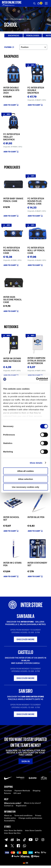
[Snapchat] (6, 846)
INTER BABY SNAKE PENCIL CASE (13, 200)
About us (8, 815)
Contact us (9, 806)
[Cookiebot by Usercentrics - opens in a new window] (36, 379)
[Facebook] (18, 846)
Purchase (8, 791)
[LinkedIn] (18, 840)
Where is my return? (32, 803)
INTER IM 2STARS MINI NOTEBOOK (12, 360)
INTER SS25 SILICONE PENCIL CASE (13, 300)
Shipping (36, 791)
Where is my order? (13, 803)
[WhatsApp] (24, 846)
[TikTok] (24, 840)
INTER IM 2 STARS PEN (12, 564)
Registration (21, 806)
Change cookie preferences (30, 818)
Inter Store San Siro (12, 833)
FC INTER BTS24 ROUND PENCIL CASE (12, 250)
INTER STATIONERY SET (37, 564)
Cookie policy (10, 818)
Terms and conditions (23, 815)
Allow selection (26, 479)
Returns (7, 793)
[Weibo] (12, 840)
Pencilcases (33, 36)
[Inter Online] (12, 3)
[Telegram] (6, 840)
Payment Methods (22, 791)
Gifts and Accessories (17, 19)
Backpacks (14, 36)
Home (6, 19)
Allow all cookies (26, 471)
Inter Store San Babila (13, 831)
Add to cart (11, 105)
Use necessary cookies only (25, 487)
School (29, 19)
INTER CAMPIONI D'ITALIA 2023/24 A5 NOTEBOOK (36, 361)
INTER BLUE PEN (36, 517)
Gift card (17, 793)
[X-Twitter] (12, 846)
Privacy (38, 815)
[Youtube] (31, 840)
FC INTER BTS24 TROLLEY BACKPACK (12, 137)
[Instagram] (43, 840)
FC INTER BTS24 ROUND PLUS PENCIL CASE (36, 201)
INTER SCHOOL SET (11, 518)
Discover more (26, 639)
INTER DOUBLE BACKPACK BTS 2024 (11, 90)
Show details (36, 463)
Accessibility (9, 821)
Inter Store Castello (33, 831)
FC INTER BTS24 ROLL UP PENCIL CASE (36, 250)
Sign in (26, 761)
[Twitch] (37, 840)
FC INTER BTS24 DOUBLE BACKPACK (36, 90)
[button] (26, 863)
